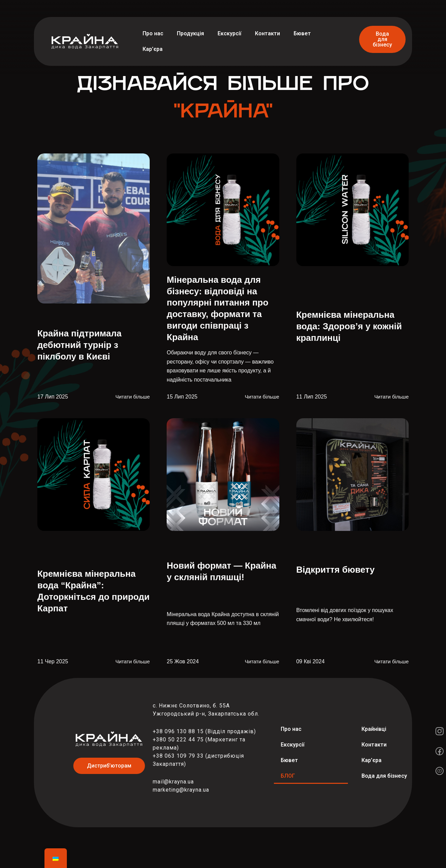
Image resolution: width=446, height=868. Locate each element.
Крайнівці (374, 729)
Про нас (153, 33)
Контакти (267, 33)
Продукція (190, 33)
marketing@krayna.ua (181, 790)
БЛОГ (288, 776)
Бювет (302, 33)
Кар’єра (153, 49)
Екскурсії (229, 33)
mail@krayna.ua (173, 782)
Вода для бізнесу (384, 776)
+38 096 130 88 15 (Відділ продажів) (204, 731)
